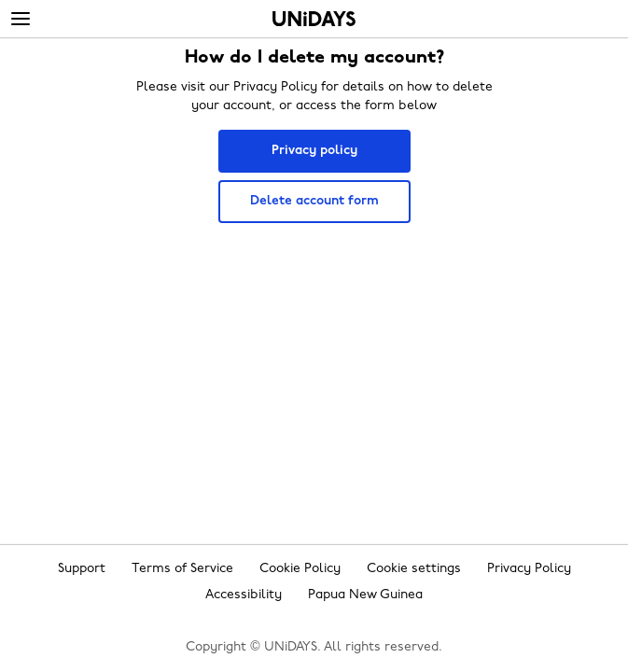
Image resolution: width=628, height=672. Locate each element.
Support (82, 569)
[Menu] (21, 20)
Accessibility (244, 595)
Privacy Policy (529, 569)
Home (314, 19)
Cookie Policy (300, 569)
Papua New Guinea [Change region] (365, 595)
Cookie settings (414, 569)
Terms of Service (182, 569)
